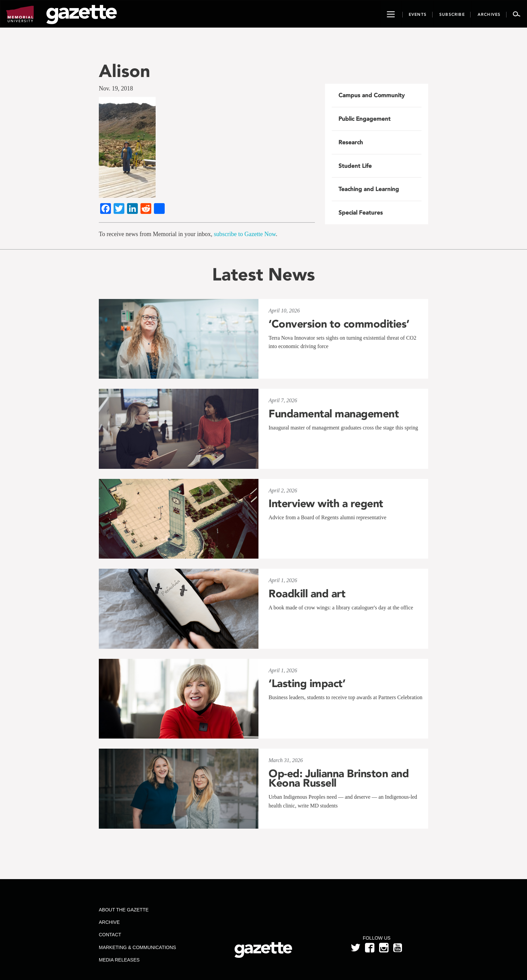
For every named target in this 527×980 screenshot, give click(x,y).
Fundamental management (334, 414)
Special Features (361, 213)
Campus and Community (372, 95)
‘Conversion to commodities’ (339, 324)
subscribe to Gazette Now (245, 234)
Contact (110, 935)
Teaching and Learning (369, 189)
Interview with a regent (326, 503)
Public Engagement (364, 119)
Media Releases (119, 960)
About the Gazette (124, 910)
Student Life (355, 166)
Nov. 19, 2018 (116, 88)
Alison (125, 71)
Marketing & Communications (137, 947)
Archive (109, 922)
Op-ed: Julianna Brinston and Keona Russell (339, 778)
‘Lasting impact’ (307, 683)
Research (351, 142)
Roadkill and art (307, 594)
